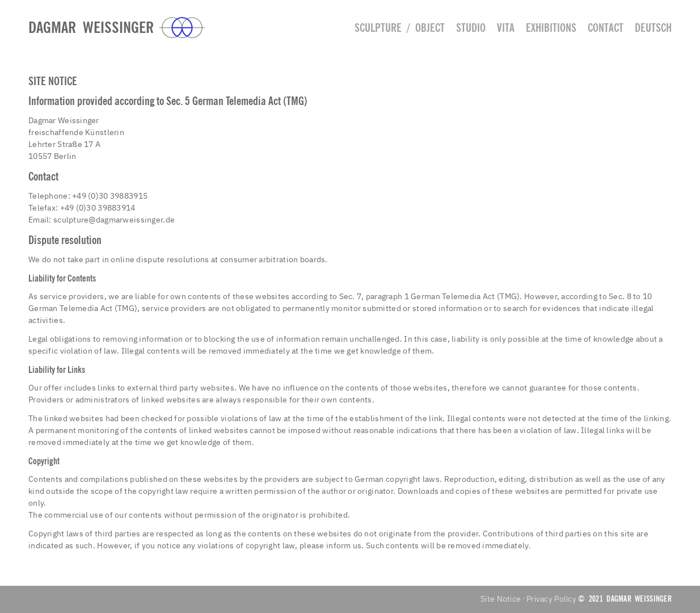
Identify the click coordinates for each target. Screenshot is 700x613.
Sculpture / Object (400, 28)
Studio (471, 28)
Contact (606, 28)
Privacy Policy (551, 599)
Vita (506, 28)
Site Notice (501, 599)
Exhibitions (551, 28)
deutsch (653, 28)
